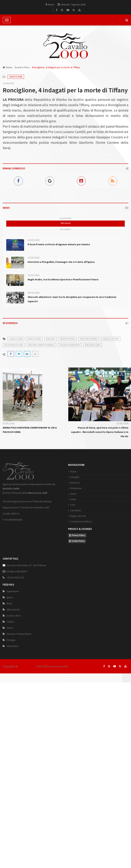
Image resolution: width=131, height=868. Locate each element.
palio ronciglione (14, 345)
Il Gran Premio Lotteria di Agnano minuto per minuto (59, 244)
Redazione (43, 525)
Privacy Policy (46, 572)
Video (40, 536)
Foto (40, 541)
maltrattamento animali (41, 345)
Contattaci (43, 547)
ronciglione (34, 339)
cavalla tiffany (111, 339)
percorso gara (93, 345)
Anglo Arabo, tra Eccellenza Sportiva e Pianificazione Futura (63, 279)
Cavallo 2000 (26, 666)
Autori (41, 530)
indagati (51, 339)
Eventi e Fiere (22, 67)
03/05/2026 (34, 240)
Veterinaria (12, 683)
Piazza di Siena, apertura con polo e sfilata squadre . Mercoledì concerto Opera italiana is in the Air (100, 432)
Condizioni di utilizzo (48, 558)
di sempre (65, 229)
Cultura (10, 659)
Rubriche (42, 519)
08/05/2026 (34, 293)
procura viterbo (89, 339)
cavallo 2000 (16, 339)
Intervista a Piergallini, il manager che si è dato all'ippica (61, 262)
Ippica (10, 634)
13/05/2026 (34, 258)
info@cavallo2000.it (17, 608)
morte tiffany (68, 339)
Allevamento (13, 647)
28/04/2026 (34, 275)
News (10, 640)
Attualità (42, 514)
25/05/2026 (9, 423)
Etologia (11, 677)
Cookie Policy (45, 577)
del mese (66, 223)
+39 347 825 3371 (16, 615)
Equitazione (13, 628)
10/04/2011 (9, 83)
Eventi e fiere (14, 653)
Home (7, 67)
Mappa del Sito (45, 552)
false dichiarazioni (70, 345)
